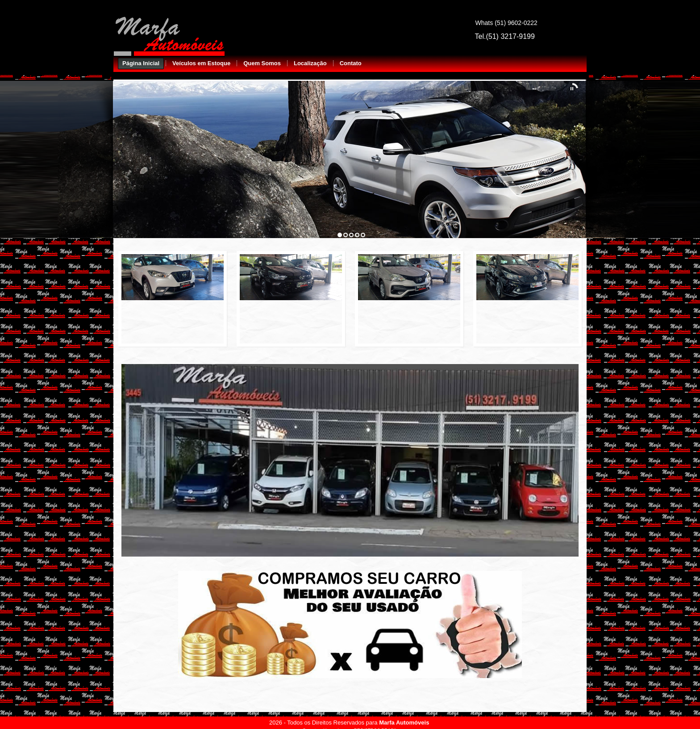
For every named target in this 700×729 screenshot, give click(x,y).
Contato (351, 63)
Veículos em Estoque (201, 63)
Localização (310, 63)
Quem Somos (262, 63)
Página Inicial (141, 63)
